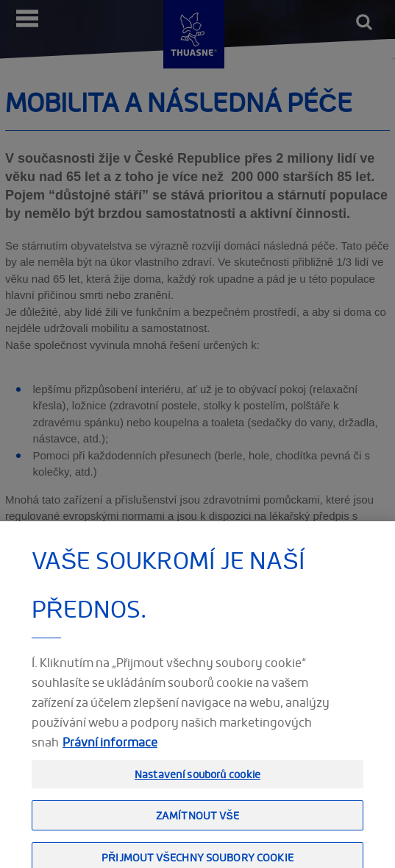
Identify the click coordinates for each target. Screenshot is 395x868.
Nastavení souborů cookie (197, 785)
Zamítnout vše (197, 826)
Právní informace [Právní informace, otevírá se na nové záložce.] (110, 753)
